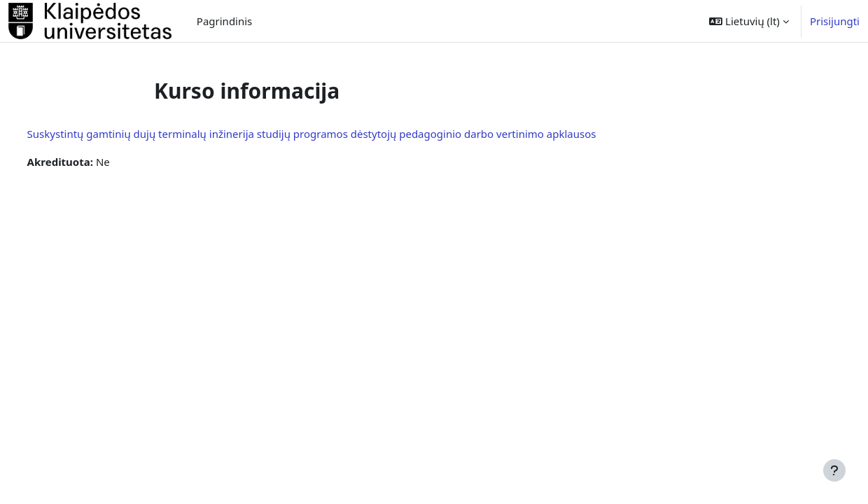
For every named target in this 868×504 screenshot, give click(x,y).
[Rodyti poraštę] (834, 470)
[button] (749, 21)
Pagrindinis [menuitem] (224, 21)
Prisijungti (835, 21)
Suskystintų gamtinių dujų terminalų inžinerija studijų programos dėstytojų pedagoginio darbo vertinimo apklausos (338, 134)
